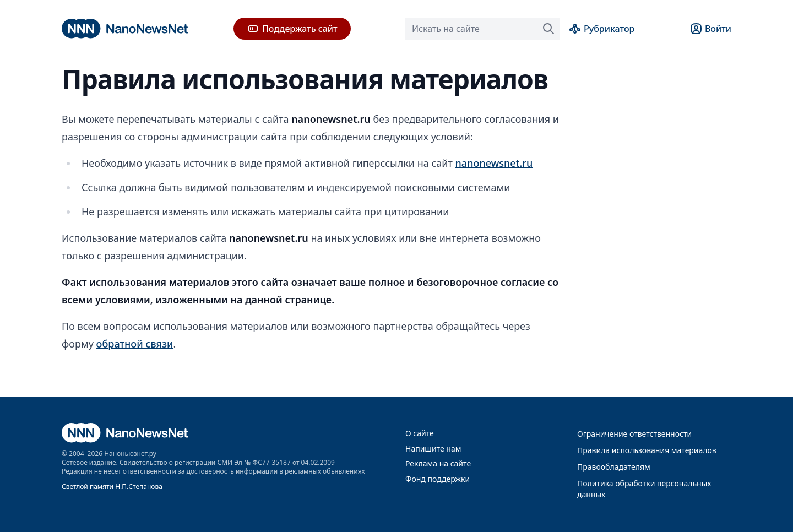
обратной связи (135, 344)
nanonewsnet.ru (494, 163)
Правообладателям (614, 467)
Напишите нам (433, 449)
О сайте (420, 433)
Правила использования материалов (647, 450)
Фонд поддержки (438, 479)
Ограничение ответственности (634, 434)
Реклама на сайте (438, 463)
